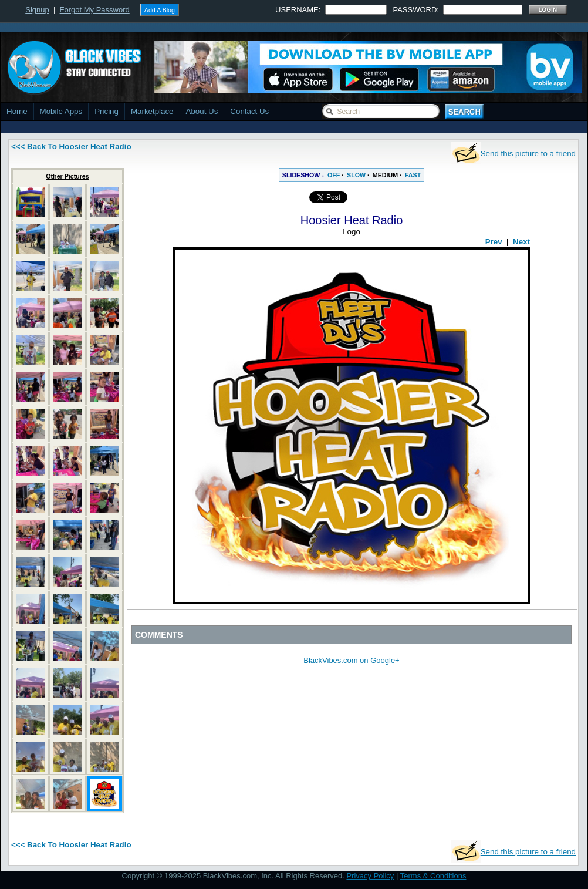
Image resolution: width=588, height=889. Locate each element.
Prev (494, 242)
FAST (413, 175)
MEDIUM (385, 175)
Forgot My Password (95, 10)
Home (17, 111)
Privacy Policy (370, 876)
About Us (202, 111)
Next (521, 242)
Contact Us (249, 111)
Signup (37, 10)
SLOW (356, 175)
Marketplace (152, 111)
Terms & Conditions (433, 876)
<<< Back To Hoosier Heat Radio (71, 147)
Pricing (107, 111)
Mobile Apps (61, 111)
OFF (334, 175)
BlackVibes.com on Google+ (351, 660)
